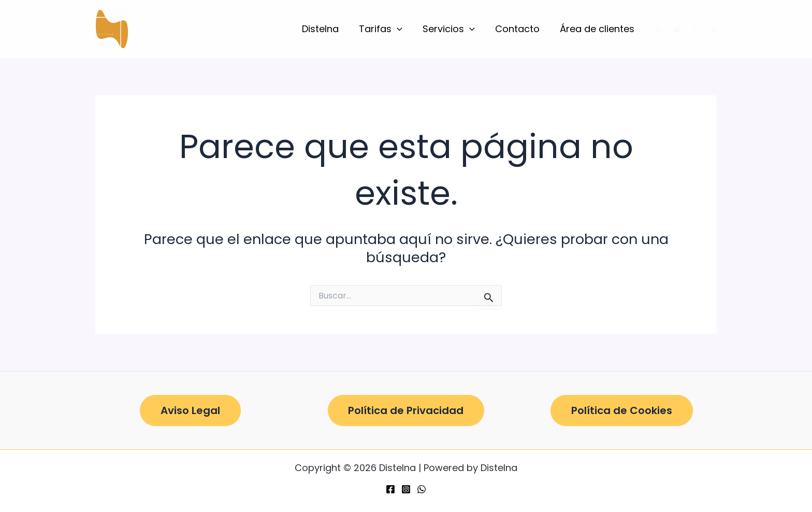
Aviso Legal (190, 410)
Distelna (328, 29)
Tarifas (386, 29)
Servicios (453, 29)
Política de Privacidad (406, 410)
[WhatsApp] (695, 30)
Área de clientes (598, 29)
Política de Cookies (622, 410)
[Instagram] (658, 30)
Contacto (520, 29)
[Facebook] (677, 30)
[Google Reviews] (714, 30)
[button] (403, 29)
